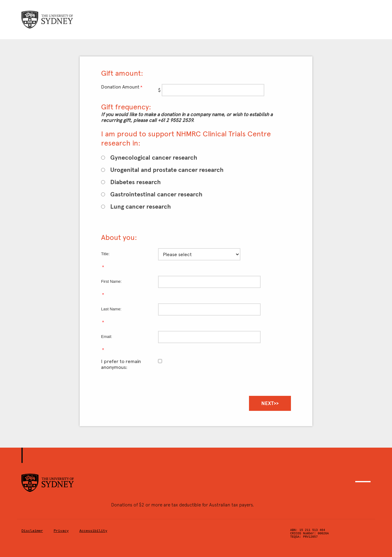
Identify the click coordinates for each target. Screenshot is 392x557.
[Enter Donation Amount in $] (213, 90)
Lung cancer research (141, 207)
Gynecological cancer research (154, 158)
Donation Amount (122, 87)
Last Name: (111, 309)
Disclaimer (32, 531)
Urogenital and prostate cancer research (167, 170)
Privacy (61, 531)
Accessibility (93, 531)
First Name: (111, 281)
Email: (107, 337)
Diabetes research (136, 182)
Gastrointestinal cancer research (156, 194)
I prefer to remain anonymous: (121, 364)
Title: (105, 254)
